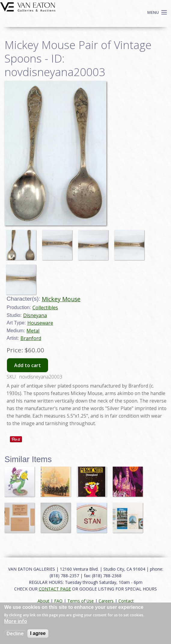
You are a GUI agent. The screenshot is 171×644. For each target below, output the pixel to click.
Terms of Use (81, 601)
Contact (126, 601)
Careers (106, 601)
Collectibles (45, 308)
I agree (38, 633)
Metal (33, 331)
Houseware (40, 323)
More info (16, 621)
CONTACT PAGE (55, 589)
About (43, 601)
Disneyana (35, 315)
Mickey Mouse (61, 299)
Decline (15, 633)
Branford (31, 338)
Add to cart (27, 365)
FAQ (58, 601)
